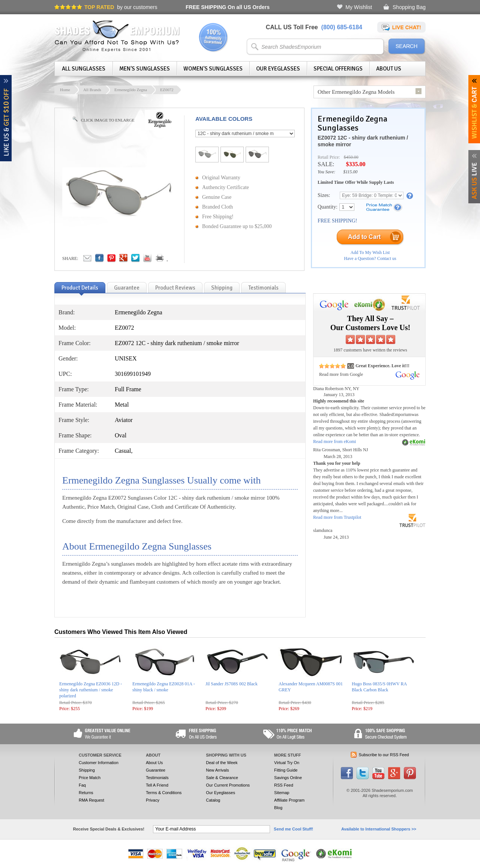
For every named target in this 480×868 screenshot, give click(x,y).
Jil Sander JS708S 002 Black (232, 684)
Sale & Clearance (222, 778)
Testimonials (157, 778)
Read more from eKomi (334, 442)
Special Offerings (338, 69)
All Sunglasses (84, 69)
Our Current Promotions (228, 785)
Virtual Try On (287, 763)
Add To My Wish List (370, 252)
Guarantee (156, 770)
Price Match (90, 778)
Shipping (87, 770)
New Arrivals (217, 770)
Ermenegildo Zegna (131, 90)
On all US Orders (228, 7)
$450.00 (351, 157)
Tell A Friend (157, 785)
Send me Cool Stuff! (293, 829)
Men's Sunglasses (145, 69)
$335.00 (355, 164)
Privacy (153, 800)
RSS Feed (284, 785)
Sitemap (282, 793)
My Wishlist (359, 7)
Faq (82, 785)
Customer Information (99, 763)
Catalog (213, 800)
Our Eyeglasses (278, 69)
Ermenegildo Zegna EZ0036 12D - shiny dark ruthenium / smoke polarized (91, 690)
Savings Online (288, 778)
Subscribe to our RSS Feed (384, 755)
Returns (86, 793)
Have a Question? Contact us (370, 258)
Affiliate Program (289, 800)
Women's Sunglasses (213, 69)
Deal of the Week (222, 763)
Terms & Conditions (164, 793)
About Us (389, 69)
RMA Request (91, 800)
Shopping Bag (409, 7)
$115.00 (350, 172)
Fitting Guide (286, 770)
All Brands (92, 90)
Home (65, 90)
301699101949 (133, 374)
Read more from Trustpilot (337, 517)
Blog (278, 808)
